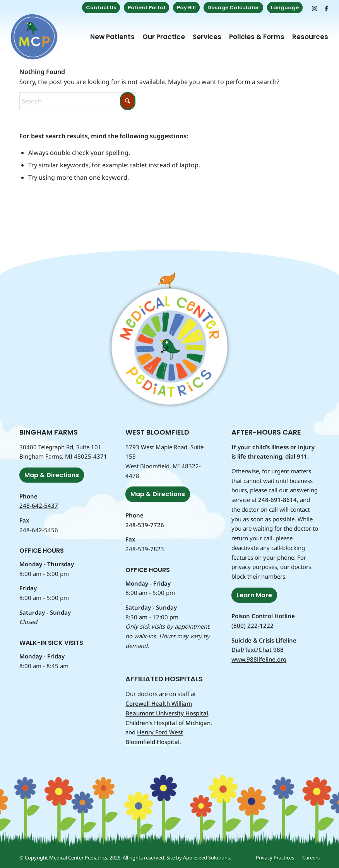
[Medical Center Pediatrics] (34, 37)
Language (285, 8)
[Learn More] (254, 595)
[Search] (77, 101)
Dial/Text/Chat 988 (258, 650)
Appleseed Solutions (206, 858)
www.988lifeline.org (259, 659)
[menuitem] (101, 8)
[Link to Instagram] (314, 8)
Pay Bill (186, 8)
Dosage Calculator (233, 8)
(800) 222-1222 (253, 626)
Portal (146, 8)
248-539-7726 (145, 525)
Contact (101, 8)
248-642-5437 (39, 505)
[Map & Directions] (52, 475)
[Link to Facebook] (326, 8)
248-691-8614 (277, 500)
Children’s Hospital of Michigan (168, 723)
